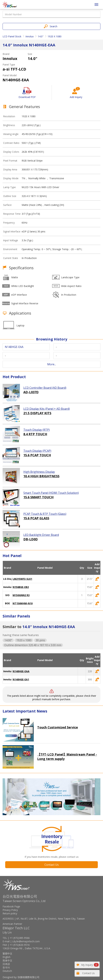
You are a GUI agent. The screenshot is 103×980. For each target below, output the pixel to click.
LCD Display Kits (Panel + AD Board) (47, 409)
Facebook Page (11, 906)
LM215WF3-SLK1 (22, 579)
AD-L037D (31, 392)
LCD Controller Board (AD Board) (45, 388)
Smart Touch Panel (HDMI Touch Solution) (51, 493)
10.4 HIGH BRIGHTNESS (41, 476)
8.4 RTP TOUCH (35, 434)
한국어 (6, 967)
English (6, 957)
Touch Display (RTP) (37, 430)
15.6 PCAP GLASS (36, 518)
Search (53, 26)
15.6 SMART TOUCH (38, 497)
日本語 (6, 964)
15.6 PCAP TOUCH (37, 455)
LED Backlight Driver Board (41, 535)
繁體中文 (7, 954)
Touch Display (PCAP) (37, 451)
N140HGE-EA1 (21, 679)
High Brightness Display (39, 472)
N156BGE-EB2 (21, 587)
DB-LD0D (31, 539)
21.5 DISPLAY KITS (37, 413)
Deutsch (7, 971)
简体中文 (7, 960)
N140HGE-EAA (21, 671)
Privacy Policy (10, 910)
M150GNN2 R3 (21, 595)
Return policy (10, 913)
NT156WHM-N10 (23, 603)
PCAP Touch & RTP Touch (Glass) (45, 514)
